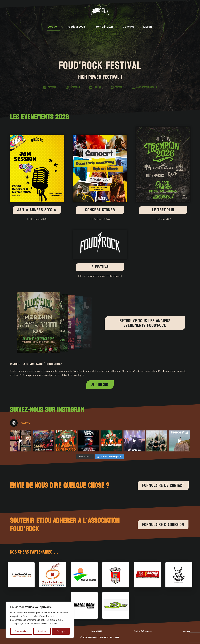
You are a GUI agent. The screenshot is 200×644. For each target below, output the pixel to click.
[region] (40, 620)
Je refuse (42, 631)
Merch (148, 27)
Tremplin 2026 (104, 27)
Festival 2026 (76, 27)
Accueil (53, 27)
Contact (128, 27)
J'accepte (61, 631)
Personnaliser (21, 631)
